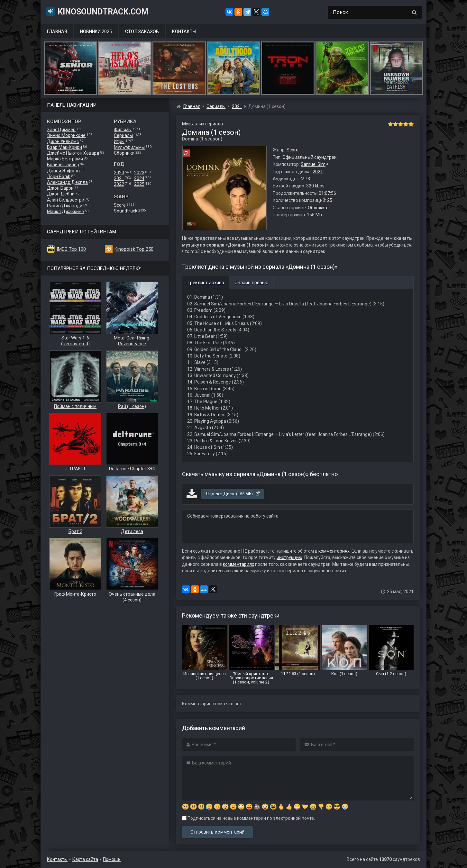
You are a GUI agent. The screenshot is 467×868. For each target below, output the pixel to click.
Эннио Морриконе (66, 135)
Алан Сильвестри (66, 200)
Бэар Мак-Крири (64, 147)
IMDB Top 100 (71, 249)
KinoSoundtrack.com (97, 11)
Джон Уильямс (63, 141)
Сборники (124, 153)
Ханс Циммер (61, 130)
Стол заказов (142, 32)
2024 (139, 178)
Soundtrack (126, 211)
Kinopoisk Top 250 (134, 249)
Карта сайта (85, 859)
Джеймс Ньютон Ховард (73, 153)
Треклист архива (206, 283)
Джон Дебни (61, 194)
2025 (139, 184)
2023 (139, 173)
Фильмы (123, 130)
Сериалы (123, 135)
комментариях (334, 551)
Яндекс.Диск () (233, 494)
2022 (119, 184)
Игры (119, 141)
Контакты (184, 32)
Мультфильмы (129, 147)
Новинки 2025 (96, 32)
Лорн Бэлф (59, 176)
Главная (57, 32)
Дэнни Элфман (63, 171)
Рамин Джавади (65, 206)
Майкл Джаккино (65, 212)
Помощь (112, 859)
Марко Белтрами (65, 159)
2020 (119, 173)
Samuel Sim (313, 164)
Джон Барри (60, 188)
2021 (119, 178)
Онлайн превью (252, 283)
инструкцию (289, 557)
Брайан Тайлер (63, 165)
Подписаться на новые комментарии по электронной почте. (248, 818)
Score (120, 205)
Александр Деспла (67, 182)
